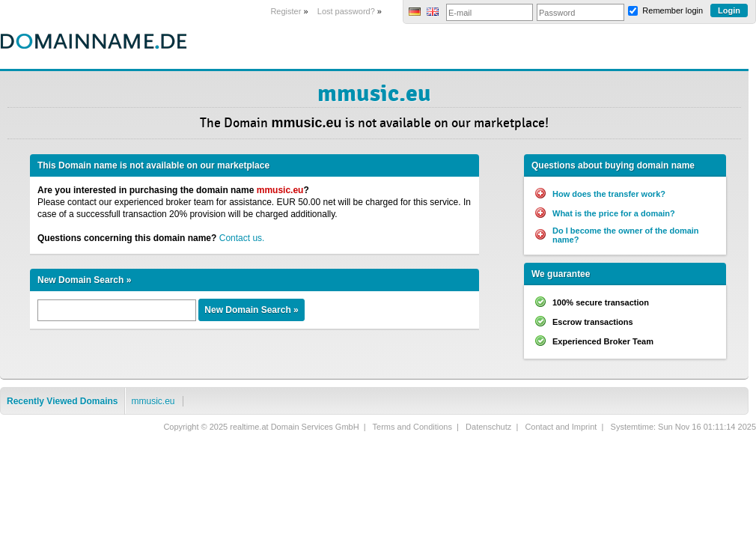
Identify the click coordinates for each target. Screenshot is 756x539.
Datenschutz (488, 427)
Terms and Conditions (412, 427)
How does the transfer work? (609, 194)
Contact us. (242, 238)
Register (286, 11)
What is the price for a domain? (614, 213)
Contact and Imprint (561, 427)
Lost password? (346, 11)
